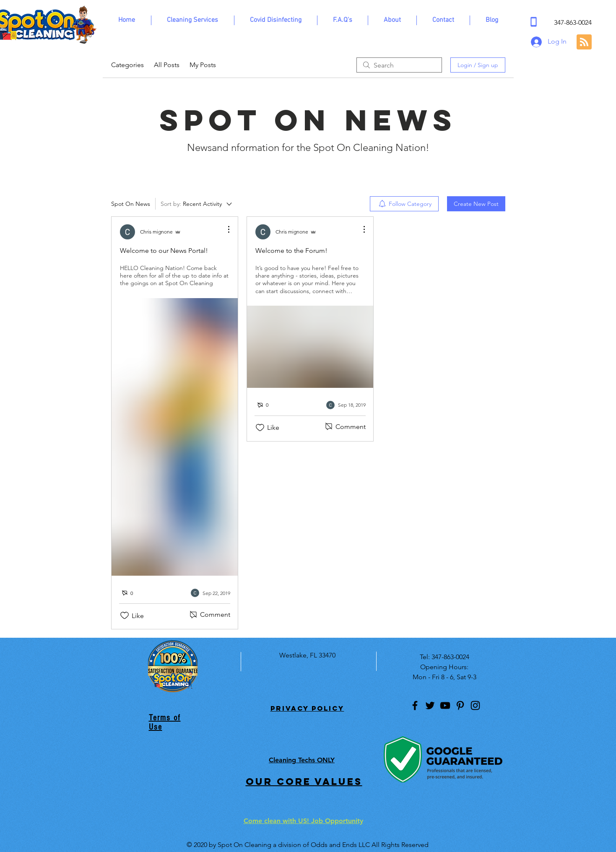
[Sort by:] (197, 204)
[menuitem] (404, 204)
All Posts (167, 65)
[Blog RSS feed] (584, 42)
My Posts (203, 65)
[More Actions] (224, 229)
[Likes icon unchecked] (125, 616)
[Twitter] (430, 705)
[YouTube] (445, 705)
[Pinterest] (460, 705)
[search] (399, 65)
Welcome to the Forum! (291, 251)
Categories (127, 65)
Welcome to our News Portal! (164, 251)
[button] (193, 20)
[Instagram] (475, 705)
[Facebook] (415, 705)
